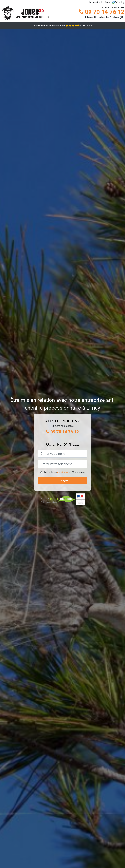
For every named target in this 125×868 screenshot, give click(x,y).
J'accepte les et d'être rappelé (64, 472)
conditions (63, 472)
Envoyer (62, 480)
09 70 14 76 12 (102, 12)
